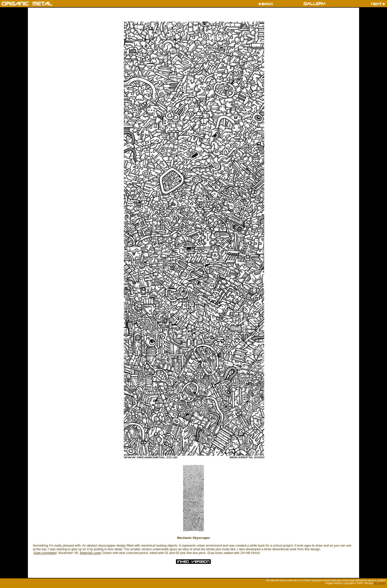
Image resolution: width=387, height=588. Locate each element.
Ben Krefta (380, 583)
